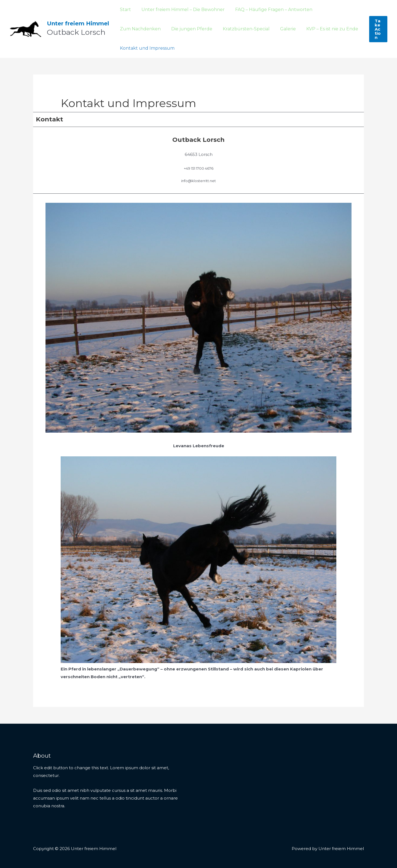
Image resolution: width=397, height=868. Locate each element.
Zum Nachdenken (337, 10)
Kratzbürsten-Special (192, 29)
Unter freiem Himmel (78, 23)
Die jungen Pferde (140, 29)
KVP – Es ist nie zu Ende (275, 29)
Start (125, 10)
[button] (378, 29)
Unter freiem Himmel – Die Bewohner (181, 10)
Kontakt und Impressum (146, 48)
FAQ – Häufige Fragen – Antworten (270, 10)
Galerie (233, 29)
